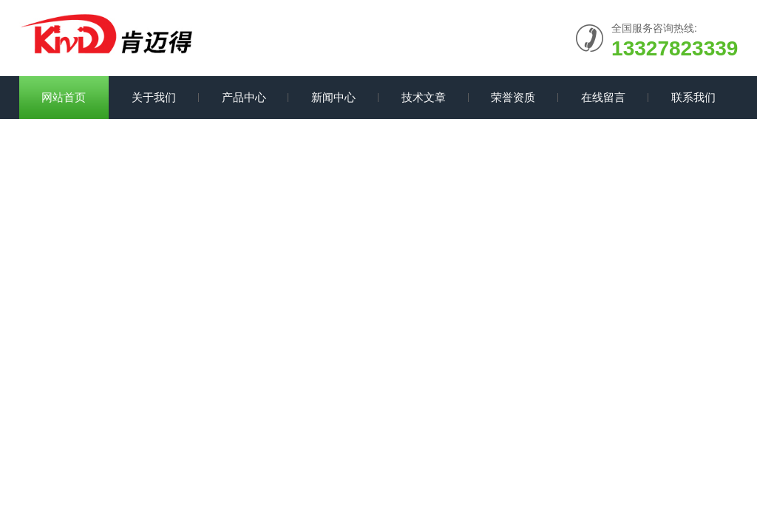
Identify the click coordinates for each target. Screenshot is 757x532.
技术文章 (424, 97)
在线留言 (603, 97)
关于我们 (154, 97)
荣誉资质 (513, 97)
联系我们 (693, 97)
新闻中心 (333, 97)
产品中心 (244, 97)
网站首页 (64, 97)
